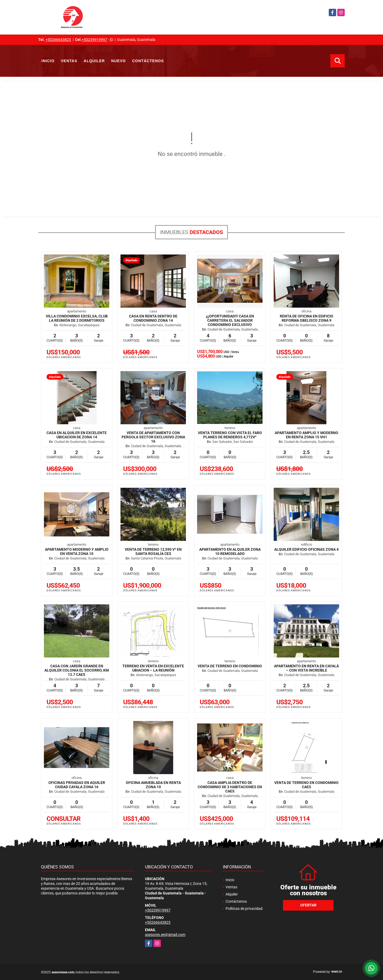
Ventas (69, 61)
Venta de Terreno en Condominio (230, 666)
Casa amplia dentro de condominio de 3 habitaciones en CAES (230, 787)
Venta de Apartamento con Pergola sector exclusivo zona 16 (153, 437)
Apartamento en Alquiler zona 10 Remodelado (230, 551)
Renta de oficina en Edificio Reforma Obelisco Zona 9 (307, 318)
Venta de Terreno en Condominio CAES (306, 785)
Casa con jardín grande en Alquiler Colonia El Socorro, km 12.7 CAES (77, 670)
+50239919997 (94, 40)
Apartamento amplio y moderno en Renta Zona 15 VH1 (307, 435)
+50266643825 (58, 40)
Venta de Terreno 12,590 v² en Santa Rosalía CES (153, 551)
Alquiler (94, 61)
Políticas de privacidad (244, 909)
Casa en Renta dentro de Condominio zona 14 (153, 318)
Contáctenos (148, 61)
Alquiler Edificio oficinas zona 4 (306, 549)
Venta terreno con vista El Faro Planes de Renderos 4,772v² (230, 435)
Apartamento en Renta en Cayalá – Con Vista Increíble (306, 668)
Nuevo (118, 61)
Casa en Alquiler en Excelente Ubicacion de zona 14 (77, 435)
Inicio (48, 61)
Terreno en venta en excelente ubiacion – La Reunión (153, 668)
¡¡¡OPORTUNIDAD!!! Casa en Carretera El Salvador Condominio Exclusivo (230, 320)
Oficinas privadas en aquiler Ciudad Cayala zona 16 (77, 785)
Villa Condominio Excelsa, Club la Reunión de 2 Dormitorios (77, 318)
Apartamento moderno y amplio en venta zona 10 (77, 551)
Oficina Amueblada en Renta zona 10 (153, 785)
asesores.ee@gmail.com (165, 935)
